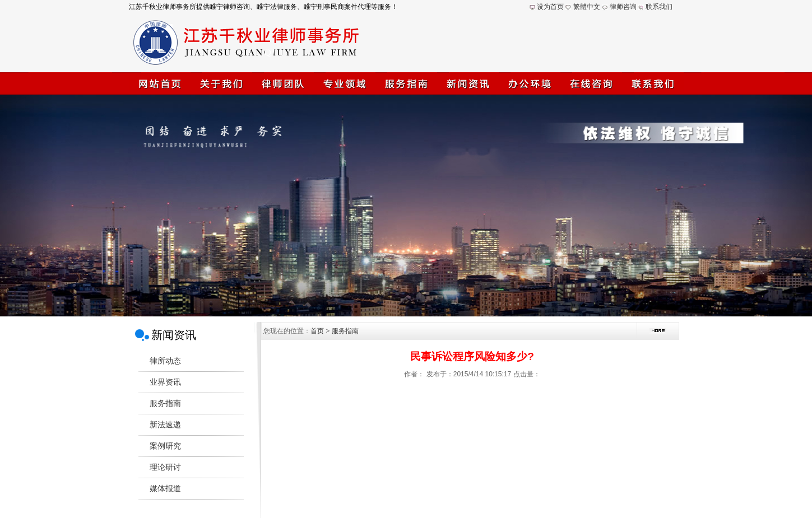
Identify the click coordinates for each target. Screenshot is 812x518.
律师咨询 (623, 7)
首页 (317, 331)
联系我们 (659, 7)
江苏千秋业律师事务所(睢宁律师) (406, 206)
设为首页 (550, 7)
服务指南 (345, 331)
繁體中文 (587, 7)
